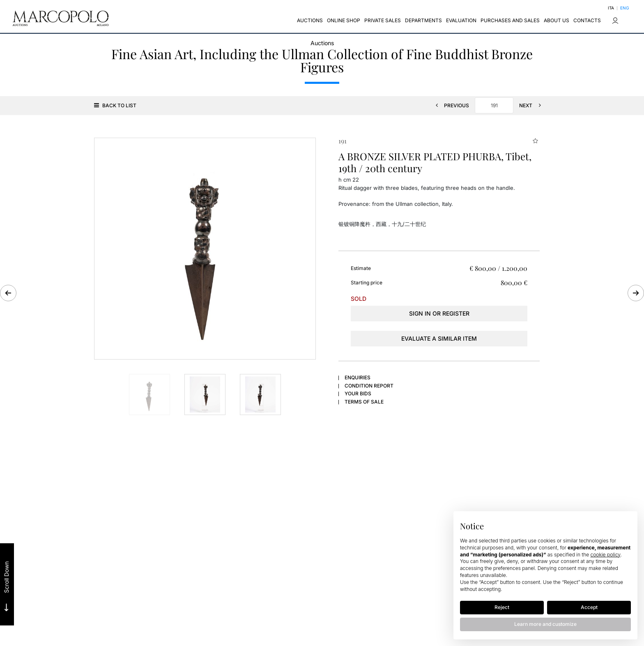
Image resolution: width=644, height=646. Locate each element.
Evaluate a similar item (439, 338)
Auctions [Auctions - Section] (310, 20)
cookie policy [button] (606, 555)
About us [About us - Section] (557, 20)
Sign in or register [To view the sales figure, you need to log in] (439, 313)
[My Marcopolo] (615, 21)
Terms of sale (364, 402)
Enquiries (358, 377)
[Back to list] (117, 105)
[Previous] (450, 105)
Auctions (322, 43)
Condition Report (369, 386)
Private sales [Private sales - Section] (383, 20)
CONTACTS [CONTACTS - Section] (587, 20)
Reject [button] (502, 607)
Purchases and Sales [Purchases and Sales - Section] (510, 20)
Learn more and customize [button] (545, 624)
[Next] (532, 105)
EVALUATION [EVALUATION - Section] (461, 20)
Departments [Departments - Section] (423, 20)
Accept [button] (589, 607)
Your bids (358, 393)
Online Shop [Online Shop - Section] (344, 20)
